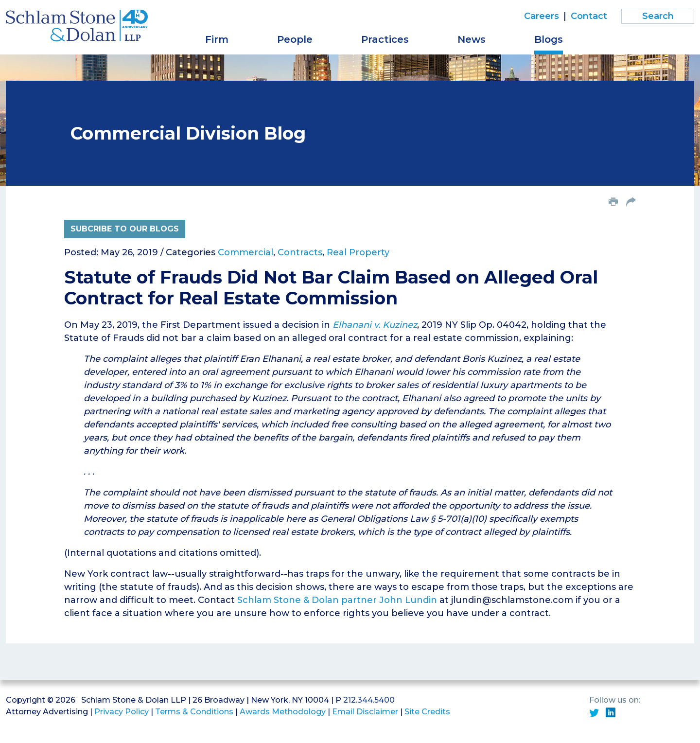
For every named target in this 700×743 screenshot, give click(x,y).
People (295, 39)
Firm (217, 39)
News (472, 39)
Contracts (300, 252)
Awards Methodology (283, 712)
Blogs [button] (549, 39)
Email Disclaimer (365, 712)
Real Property (358, 252)
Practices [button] (385, 39)
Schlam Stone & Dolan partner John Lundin (337, 600)
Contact (589, 16)
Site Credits (427, 712)
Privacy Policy (122, 712)
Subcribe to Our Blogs (125, 229)
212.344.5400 (369, 700)
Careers (542, 16)
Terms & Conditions (194, 712)
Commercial (245, 252)
